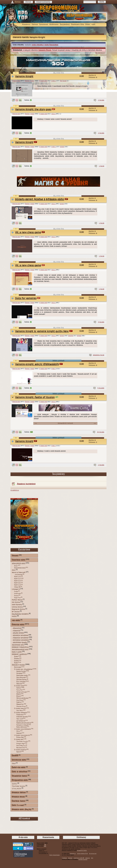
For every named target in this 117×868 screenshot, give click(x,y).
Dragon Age (21, 744)
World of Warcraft (19, 572)
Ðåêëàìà (88, 858)
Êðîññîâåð (18, 667)
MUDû (14, 616)
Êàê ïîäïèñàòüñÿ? (100, 53)
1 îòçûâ (102, 166)
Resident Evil (21, 748)
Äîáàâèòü (26, 25)
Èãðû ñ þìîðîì (17, 652)
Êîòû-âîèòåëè (21, 682)
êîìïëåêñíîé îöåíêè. (82, 851)
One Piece (20, 700)
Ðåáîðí (19, 694)
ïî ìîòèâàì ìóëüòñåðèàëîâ (22, 729)
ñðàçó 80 (17, 587)
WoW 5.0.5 (18, 583)
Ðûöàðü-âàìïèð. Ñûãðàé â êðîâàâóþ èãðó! (40, 199)
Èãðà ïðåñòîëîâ (22, 727)
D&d (14, 763)
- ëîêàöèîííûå (17, 628)
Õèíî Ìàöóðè (63, 81)
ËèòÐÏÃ (15, 756)
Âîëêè (16, 657)
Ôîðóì (88, 25)
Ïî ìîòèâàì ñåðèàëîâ (21, 713)
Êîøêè (16, 663)
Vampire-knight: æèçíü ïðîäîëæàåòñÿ (37, 364)
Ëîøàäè (16, 661)
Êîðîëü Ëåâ (20, 737)
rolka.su (53, 114)
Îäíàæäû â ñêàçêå (22, 725)
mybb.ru (53, 369)
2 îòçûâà (101, 100)
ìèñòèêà (79, 336)
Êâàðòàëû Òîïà (77, 25)
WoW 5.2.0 (18, 585)
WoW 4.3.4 (18, 581)
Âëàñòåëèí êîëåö (22, 675)
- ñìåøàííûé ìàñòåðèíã (20, 638)
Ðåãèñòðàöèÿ (43, 2)
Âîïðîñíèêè (54, 25)
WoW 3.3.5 (18, 579)
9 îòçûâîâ (101, 388)
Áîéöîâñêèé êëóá (20, 568)
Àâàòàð (19, 733)
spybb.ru (54, 81)
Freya (16, 591)
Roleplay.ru (73, 854)
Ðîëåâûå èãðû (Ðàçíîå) (22, 810)
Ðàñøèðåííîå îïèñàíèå (65, 423)
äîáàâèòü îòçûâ (99, 355)
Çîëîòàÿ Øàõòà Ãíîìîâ (82, 854)
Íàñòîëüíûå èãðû (19, 760)
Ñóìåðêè (19, 673)
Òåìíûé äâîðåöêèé (22, 698)
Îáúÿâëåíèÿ (65, 25)
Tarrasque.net (93, 854)
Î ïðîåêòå (64, 858)
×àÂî (93, 25)
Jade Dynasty (17, 605)
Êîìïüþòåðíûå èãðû (20, 780)
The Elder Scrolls (22, 741)
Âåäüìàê (19, 684)
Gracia (16, 596)
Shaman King (21, 706)
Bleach (19, 696)
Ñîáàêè (17, 659)
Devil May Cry (21, 746)
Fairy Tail (19, 690)
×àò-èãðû (16, 621)
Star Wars (20, 711)
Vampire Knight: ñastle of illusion (35, 397)
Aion (14, 570)
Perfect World (17, 600)
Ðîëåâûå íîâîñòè (19, 793)
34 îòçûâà (101, 432)
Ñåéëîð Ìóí (20, 704)
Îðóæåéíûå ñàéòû (19, 776)
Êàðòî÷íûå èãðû (19, 768)
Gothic (14, 784)
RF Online (16, 612)
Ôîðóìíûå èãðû (16, 81)
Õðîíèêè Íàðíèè (21, 680)
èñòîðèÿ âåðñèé (83, 860)
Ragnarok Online (18, 609)
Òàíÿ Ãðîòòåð (21, 678)
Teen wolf (20, 719)
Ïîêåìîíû (19, 702)
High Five (17, 598)
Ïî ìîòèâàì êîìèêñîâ (20, 750)
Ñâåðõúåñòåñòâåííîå (24, 723)
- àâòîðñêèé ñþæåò (19, 643)
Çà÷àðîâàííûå (21, 721)
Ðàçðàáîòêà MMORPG (20, 614)
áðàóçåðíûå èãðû (19, 564)
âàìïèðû (62, 147)
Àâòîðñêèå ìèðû (18, 645)
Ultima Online (17, 607)
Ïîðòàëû (15, 556)
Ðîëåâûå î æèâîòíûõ (19, 654)
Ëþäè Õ (19, 752)
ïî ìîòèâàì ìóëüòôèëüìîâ (22, 735)
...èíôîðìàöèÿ (18, 575)
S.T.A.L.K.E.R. (16, 789)
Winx (18, 731)
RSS (92, 858)
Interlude (17, 594)
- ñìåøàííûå (16, 631)
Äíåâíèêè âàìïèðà (22, 717)
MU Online (16, 602)
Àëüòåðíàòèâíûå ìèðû (20, 650)
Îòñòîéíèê (44, 25)
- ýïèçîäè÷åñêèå (18, 633)
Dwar (16, 566)
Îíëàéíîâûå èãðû (19, 560)
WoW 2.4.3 (18, 577)
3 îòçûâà (101, 322)
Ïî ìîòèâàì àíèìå (43, 81)
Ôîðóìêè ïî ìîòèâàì (30, 81)
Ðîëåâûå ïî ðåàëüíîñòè (20, 647)
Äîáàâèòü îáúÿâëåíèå (26, 484)
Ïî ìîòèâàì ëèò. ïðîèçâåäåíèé (23, 669)
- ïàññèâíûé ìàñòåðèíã (20, 640)
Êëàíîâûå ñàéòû (19, 801)
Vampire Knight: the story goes (33, 110)
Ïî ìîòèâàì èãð (19, 739)
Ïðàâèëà (70, 858)
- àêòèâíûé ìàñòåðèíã (20, 635)
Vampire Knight (24, 76)
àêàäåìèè (71, 336)
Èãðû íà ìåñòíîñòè (19, 772)
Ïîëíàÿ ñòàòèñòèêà (55, 855)
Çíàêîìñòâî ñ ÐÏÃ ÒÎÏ (79, 858)
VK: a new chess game (28, 232)
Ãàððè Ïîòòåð (21, 671)
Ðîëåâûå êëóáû (18, 797)
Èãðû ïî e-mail (18, 805)
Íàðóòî (19, 688)
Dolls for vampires (26, 298)
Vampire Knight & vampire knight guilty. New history (46, 331)
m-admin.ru (15, 490)
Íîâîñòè (35, 25)
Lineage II (16, 589)
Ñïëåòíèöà (20, 715)
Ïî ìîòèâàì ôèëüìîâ (20, 708)
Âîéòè (28, 2)
